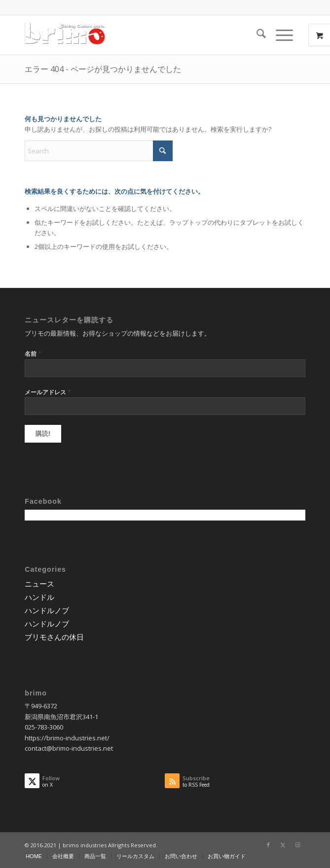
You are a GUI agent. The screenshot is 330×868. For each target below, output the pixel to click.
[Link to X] (283, 845)
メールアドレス (48, 392)
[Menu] (279, 35)
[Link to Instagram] (298, 845)
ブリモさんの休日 (54, 637)
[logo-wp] (137, 35)
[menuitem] (256, 35)
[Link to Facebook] (268, 845)
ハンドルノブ (47, 610)
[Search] (256, 35)
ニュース (39, 584)
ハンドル (39, 597)
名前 (33, 353)
